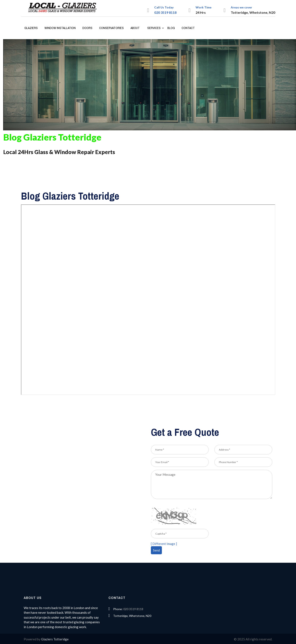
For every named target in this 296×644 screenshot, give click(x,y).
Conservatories (111, 28)
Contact (188, 28)
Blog (171, 28)
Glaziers (31, 28)
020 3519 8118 (165, 12)
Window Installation (60, 28)
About (135, 28)
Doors (87, 28)
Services (154, 28)
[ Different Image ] (164, 544)
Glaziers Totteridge (55, 639)
